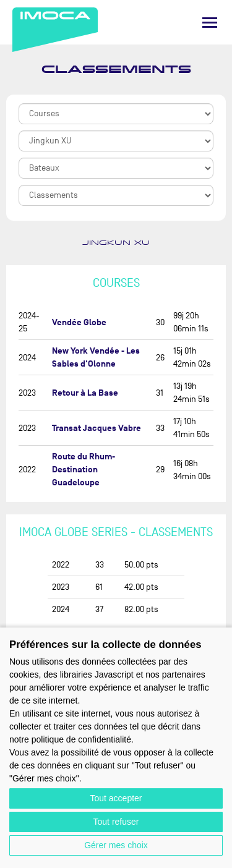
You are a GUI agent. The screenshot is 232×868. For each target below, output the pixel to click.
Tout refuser (116, 822)
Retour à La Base (85, 393)
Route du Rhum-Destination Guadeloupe (84, 470)
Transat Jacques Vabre (97, 428)
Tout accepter (116, 798)
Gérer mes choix (116, 845)
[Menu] (210, 23)
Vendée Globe (79, 322)
